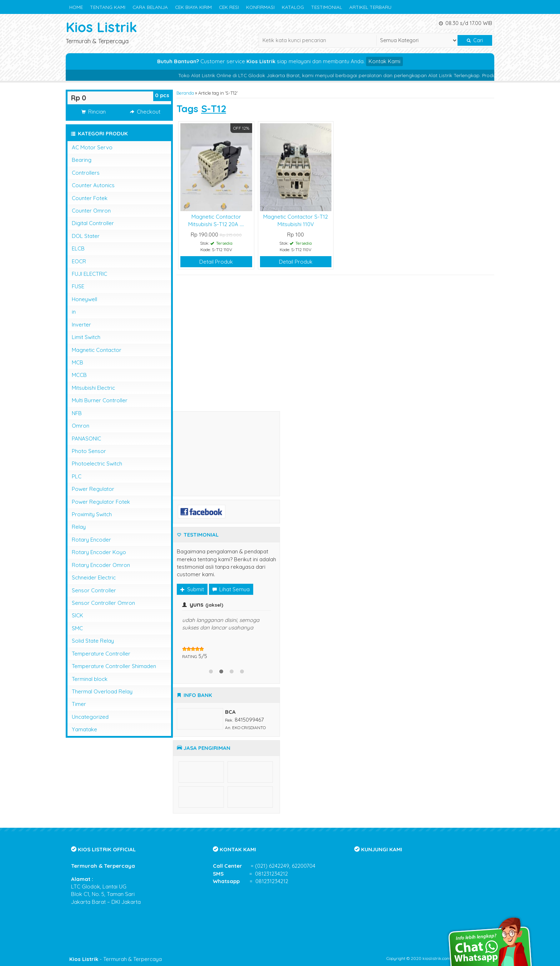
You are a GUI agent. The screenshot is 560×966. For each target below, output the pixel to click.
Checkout (145, 112)
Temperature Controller (101, 654)
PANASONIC (86, 439)
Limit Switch (86, 337)
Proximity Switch (92, 514)
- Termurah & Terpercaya (116, 959)
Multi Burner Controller (100, 400)
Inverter (81, 325)
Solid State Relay (93, 641)
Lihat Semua (231, 589)
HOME (76, 7)
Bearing (82, 160)
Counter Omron (91, 211)
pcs (162, 95)
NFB (77, 413)
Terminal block (90, 679)
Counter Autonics (93, 185)
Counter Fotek (90, 198)
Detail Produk (216, 262)
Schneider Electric (94, 577)
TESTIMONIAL (327, 7)
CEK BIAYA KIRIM (193, 7)
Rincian (94, 112)
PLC (77, 476)
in (74, 312)
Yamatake (84, 729)
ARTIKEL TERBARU (370, 7)
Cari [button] (475, 40)
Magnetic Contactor (97, 350)
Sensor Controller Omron (103, 603)
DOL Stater (86, 236)
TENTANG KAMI (108, 7)
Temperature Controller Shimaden (114, 666)
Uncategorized (90, 717)
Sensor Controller (94, 590)
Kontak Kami (384, 61)
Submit (192, 589)
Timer (79, 704)
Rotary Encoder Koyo (99, 552)
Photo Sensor (89, 451)
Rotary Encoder (91, 540)
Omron (81, 426)
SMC (77, 628)
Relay (79, 527)
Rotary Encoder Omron (101, 565)
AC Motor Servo (92, 147)
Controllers (86, 173)
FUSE (78, 286)
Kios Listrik (101, 27)
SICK (77, 615)
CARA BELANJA (150, 7)
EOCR (79, 261)
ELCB (78, 248)
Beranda (185, 93)
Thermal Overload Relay (102, 691)
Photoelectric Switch (97, 464)
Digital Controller (93, 223)
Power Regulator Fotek (101, 502)
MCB (77, 362)
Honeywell (84, 299)
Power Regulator (93, 489)
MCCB (79, 375)
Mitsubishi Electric (93, 388)
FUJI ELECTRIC (89, 274)
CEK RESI (229, 7)
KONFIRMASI (260, 7)
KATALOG (293, 7)
